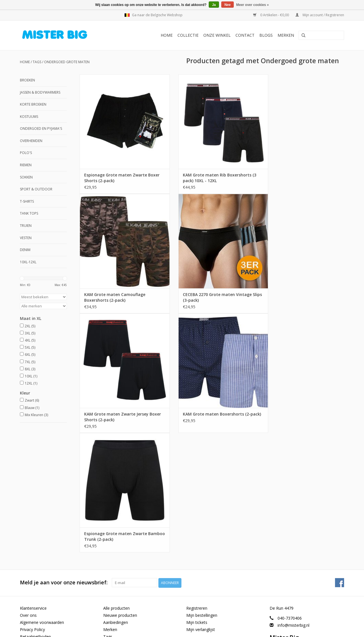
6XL (30, 355)
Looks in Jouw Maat (38, 610)
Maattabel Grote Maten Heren (48, 560)
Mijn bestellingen (202, 495)
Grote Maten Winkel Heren (44, 581)
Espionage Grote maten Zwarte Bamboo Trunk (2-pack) (116, 409)
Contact (245, 35)
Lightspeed (134, 629)
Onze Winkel (217, 35)
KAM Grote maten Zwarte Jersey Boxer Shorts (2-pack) (207, 289)
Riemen (26, 165)
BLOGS (266, 35)
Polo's (26, 153)
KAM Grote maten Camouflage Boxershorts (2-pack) (297, 170)
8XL (30, 369)
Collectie (188, 35)
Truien (26, 226)
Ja (214, 5)
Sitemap (27, 531)
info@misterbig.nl (293, 505)
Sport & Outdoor (36, 189)
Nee (227, 5)
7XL (30, 362)
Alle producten (116, 488)
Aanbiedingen (116, 503)
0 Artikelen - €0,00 (271, 15)
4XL (30, 340)
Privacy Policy (32, 510)
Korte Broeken (33, 104)
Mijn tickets (197, 503)
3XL (30, 333)
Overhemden (31, 141)
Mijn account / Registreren (320, 15)
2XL (30, 326)
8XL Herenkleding (36, 589)
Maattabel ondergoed (40, 553)
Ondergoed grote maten (67, 62)
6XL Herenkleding (36, 603)
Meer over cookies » (253, 5)
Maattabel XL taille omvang (45, 545)
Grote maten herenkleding (44, 574)
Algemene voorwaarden (42, 503)
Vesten (26, 238)
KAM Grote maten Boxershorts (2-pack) (300, 289)
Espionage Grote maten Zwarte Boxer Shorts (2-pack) (116, 170)
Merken (286, 35)
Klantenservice (33, 488)
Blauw (32, 408)
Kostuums (29, 117)
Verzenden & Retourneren (44, 524)
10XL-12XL (28, 262)
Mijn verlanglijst (201, 510)
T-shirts (27, 201)
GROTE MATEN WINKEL (42, 567)
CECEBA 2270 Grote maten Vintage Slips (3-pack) (119, 289)
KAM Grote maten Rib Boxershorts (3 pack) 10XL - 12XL (212, 170)
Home (167, 35)
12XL (31, 383)
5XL (30, 347)
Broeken (27, 80)
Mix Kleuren (36, 415)
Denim (25, 250)
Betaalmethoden (35, 517)
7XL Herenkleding (36, 596)
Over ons (28, 495)
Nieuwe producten (120, 495)
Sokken (26, 177)
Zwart (32, 400)
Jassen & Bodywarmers (40, 92)
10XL (31, 376)
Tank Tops (29, 213)
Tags (37, 62)
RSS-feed (112, 524)
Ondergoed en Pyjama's (41, 129)
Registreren (197, 488)
